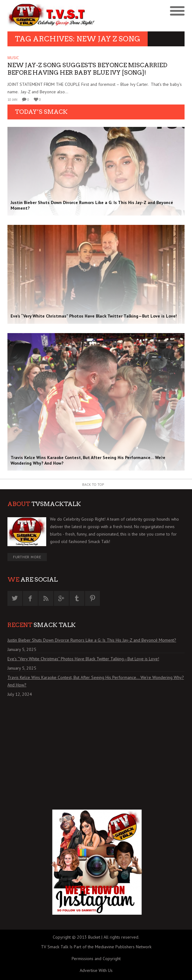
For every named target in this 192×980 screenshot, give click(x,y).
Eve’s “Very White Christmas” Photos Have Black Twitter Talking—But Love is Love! (83, 659)
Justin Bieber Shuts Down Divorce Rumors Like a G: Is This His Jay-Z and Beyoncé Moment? (92, 640)
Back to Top (93, 484)
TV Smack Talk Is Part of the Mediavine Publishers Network (96, 947)
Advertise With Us (96, 970)
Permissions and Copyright (96, 959)
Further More (27, 557)
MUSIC (13, 58)
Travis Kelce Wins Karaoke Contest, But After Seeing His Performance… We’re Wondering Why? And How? (96, 681)
